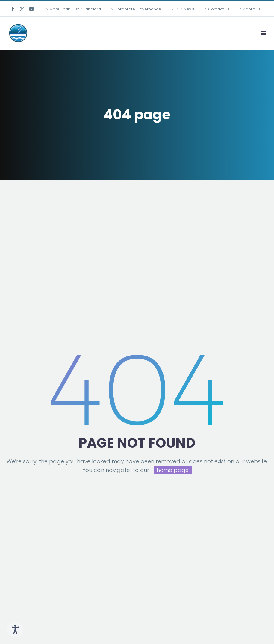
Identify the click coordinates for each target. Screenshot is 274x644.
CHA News (185, 9)
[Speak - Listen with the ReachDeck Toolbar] (15, 629)
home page (173, 470)
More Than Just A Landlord (75, 9)
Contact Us (219, 9)
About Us (252, 9)
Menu (264, 33)
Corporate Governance (138, 9)
